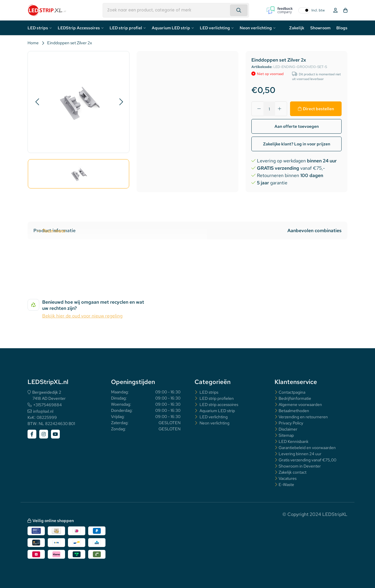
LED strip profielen (216, 398)
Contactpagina (292, 392)
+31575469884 (47, 405)
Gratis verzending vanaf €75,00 (307, 460)
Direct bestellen (318, 109)
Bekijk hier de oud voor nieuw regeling (82, 316)
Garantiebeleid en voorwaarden (307, 448)
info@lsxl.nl (43, 411)
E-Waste (286, 485)
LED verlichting (215, 28)
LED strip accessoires (218, 405)
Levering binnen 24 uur (300, 454)
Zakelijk (297, 28)
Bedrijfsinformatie (295, 398)
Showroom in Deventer (300, 466)
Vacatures (288, 478)
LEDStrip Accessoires (79, 28)
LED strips (38, 28)
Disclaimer (288, 429)
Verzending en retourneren (303, 417)
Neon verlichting (256, 28)
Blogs (342, 28)
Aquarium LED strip (171, 28)
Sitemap (286, 435)
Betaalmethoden (294, 411)
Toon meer (54, 231)
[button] (37, 102)
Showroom (320, 28)
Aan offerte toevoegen (297, 126)
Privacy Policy (291, 423)
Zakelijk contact (293, 472)
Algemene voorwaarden (300, 405)
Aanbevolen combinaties (315, 231)
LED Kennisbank (294, 441)
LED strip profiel (126, 28)
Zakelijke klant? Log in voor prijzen (297, 144)
